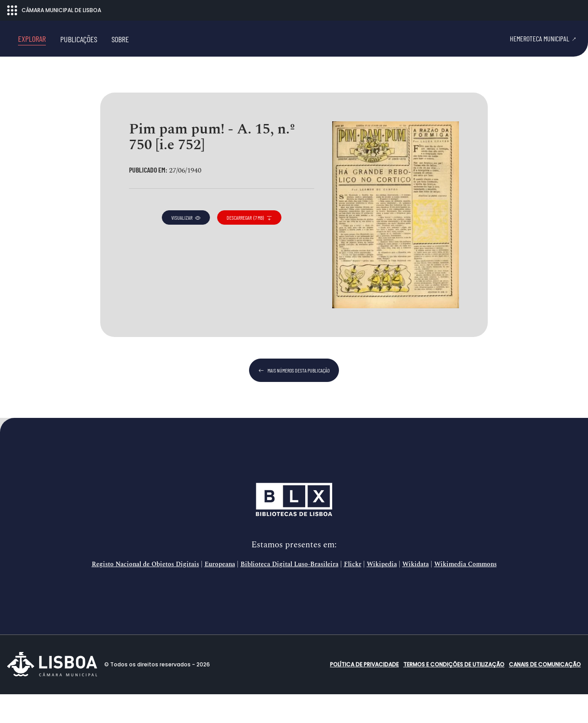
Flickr (353, 593)
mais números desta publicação (294, 399)
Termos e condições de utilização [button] (454, 693)
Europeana (220, 593)
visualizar (186, 246)
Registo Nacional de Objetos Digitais (145, 593)
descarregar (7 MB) (249, 246)
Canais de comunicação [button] (545, 693)
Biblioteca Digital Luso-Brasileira (290, 593)
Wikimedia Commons (465, 593)
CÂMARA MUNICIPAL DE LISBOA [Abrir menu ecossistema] (54, 10)
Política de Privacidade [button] (364, 693)
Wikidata (416, 593)
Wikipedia (382, 593)
